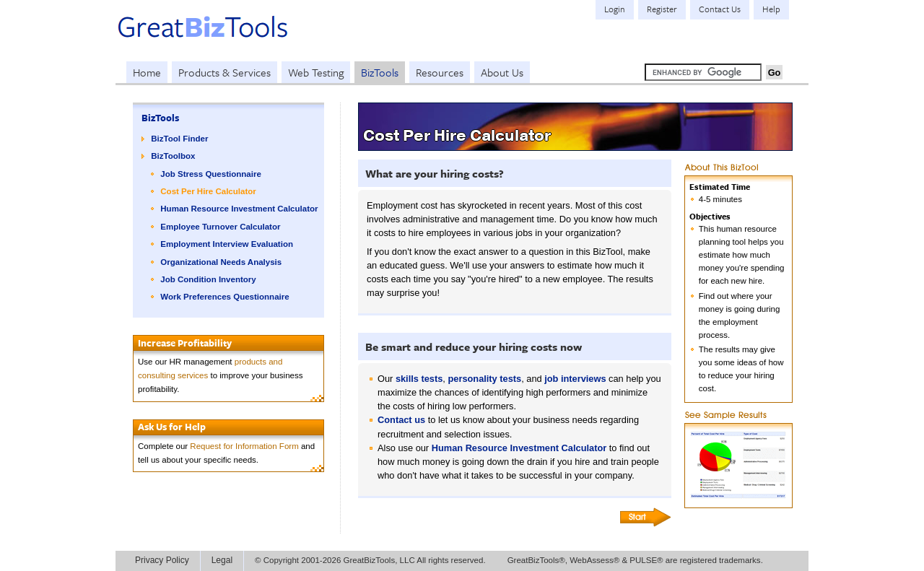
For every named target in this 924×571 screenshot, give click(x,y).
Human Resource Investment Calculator (239, 209)
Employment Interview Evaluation (227, 244)
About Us (502, 72)
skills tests (419, 379)
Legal (222, 560)
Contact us (401, 420)
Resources (440, 72)
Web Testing (316, 72)
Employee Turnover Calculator (220, 227)
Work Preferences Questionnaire (225, 297)
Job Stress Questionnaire (211, 174)
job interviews (575, 379)
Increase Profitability (185, 343)
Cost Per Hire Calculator (208, 191)
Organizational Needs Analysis (221, 262)
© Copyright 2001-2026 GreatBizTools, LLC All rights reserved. (370, 560)
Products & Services (225, 72)
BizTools (380, 72)
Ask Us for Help (172, 427)
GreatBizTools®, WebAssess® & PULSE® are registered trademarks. (635, 560)
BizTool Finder (179, 139)
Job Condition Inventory (208, 279)
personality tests (484, 379)
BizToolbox (173, 156)
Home (147, 72)
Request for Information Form (244, 446)
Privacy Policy (162, 560)
